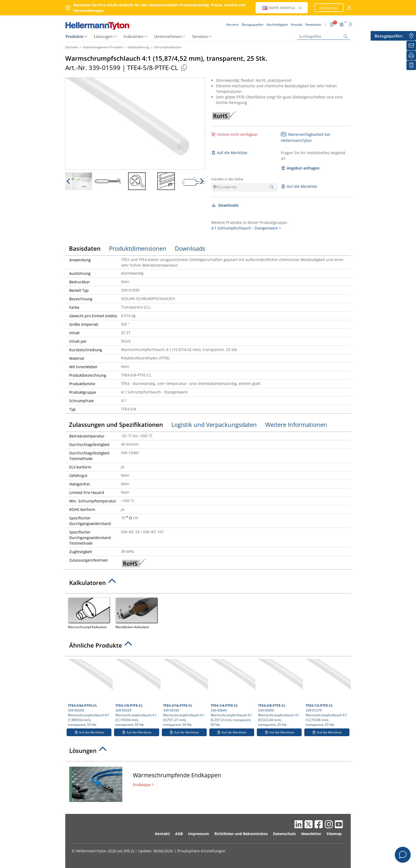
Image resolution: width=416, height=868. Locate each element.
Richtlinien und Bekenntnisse (241, 834)
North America (282, 8)
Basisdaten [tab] (85, 248)
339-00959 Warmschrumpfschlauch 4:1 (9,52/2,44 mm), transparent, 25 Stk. (280, 693)
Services (200, 36)
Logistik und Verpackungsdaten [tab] (214, 424)
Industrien (133, 36)
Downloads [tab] (190, 248)
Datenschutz (284, 834)
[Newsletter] (411, 46)
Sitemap (334, 834)
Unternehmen (168, 36)
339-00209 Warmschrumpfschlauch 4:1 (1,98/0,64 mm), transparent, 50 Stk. (90, 693)
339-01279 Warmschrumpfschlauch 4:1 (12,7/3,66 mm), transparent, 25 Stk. (327, 693)
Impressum (199, 834)
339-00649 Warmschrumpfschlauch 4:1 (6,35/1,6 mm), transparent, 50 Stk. (232, 693)
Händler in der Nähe (227, 179)
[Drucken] (411, 55)
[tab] (208, 584)
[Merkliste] (411, 65)
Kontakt (162, 834)
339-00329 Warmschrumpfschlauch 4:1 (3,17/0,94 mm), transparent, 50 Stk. (137, 693)
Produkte (74, 36)
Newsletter (311, 834)
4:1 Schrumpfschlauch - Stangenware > (246, 228)
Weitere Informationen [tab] (296, 424)
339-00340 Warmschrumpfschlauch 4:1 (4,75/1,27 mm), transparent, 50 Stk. (185, 693)
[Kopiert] (184, 68)
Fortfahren (329, 8)
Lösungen (103, 36)
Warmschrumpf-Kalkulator (89, 613)
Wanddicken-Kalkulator (136, 613)
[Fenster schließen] (349, 8)
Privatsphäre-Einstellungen (201, 851)
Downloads (225, 205)
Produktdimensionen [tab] (138, 248)
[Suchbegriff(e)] (323, 36)
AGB (179, 834)
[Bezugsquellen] (411, 36)
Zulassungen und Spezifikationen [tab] (116, 424)
